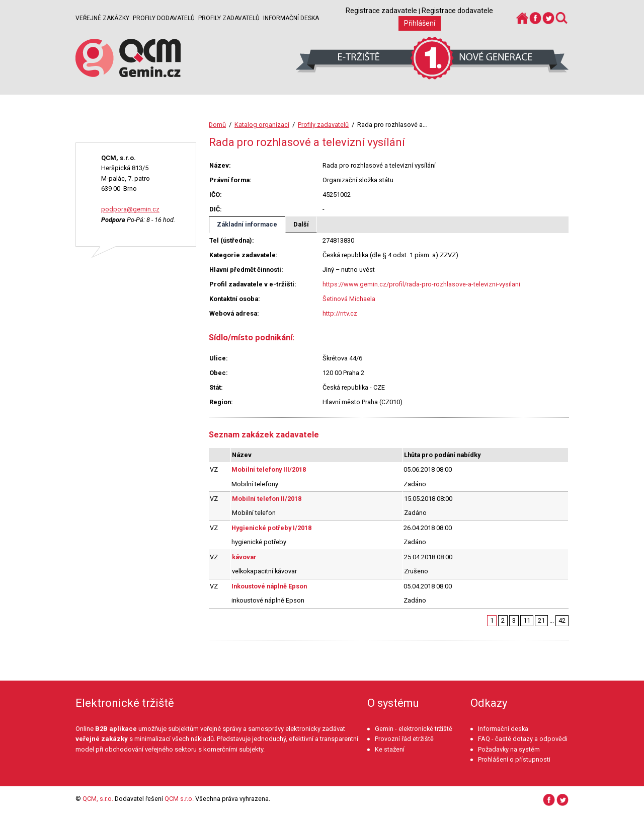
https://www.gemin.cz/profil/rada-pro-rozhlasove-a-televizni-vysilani (421, 284)
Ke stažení (390, 749)
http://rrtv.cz (340, 313)
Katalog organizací (262, 125)
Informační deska (291, 18)
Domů (217, 125)
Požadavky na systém (509, 749)
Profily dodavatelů (164, 18)
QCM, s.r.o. (98, 799)
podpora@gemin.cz (130, 209)
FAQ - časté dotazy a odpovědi (523, 739)
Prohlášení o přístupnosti (514, 759)
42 (562, 620)
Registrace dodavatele (457, 11)
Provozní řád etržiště (404, 739)
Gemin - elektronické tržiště (414, 729)
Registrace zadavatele (381, 11)
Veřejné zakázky (102, 18)
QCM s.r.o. (179, 799)
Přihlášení (420, 23)
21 (541, 620)
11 (527, 620)
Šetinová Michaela (349, 299)
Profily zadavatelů (229, 18)
